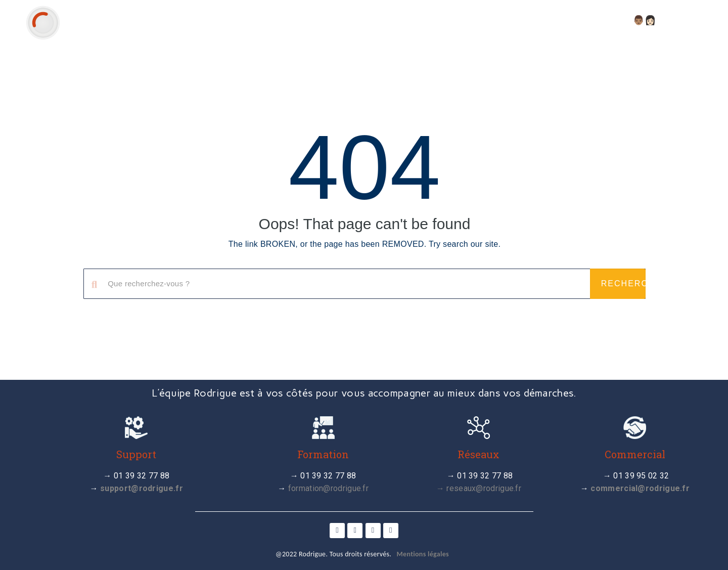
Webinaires (560, 20)
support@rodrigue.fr (142, 488)
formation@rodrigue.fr (328, 488)
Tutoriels (493, 20)
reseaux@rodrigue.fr (484, 488)
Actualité (428, 20)
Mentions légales (423, 554)
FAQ (611, 20)
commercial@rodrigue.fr (640, 488)
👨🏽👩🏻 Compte (668, 20)
